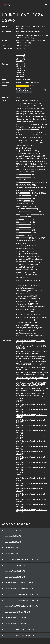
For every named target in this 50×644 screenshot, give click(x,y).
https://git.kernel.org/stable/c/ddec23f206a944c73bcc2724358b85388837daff (32, 363)
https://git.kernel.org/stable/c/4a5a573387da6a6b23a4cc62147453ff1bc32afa (32, 358)
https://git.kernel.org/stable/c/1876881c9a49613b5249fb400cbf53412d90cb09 (32, 390)
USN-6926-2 (20, 51)
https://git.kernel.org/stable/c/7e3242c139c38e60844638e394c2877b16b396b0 (32, 379)
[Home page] (7, 6)
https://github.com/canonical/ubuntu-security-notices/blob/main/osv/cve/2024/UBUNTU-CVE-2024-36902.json (32, 35)
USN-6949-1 (20, 57)
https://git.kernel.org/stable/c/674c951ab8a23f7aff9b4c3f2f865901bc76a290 (32, 368)
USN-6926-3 (20, 53)
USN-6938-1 (20, 55)
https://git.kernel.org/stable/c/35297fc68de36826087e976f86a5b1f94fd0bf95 (32, 374)
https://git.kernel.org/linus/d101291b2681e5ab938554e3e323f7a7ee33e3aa (32, 353)
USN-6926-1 (20, 49)
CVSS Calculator (36, 90)
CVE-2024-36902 (22, 46)
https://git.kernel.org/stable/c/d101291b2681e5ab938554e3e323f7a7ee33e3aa (32, 395)
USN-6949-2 (21, 59)
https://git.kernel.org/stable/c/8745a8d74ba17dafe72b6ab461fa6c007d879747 (32, 384)
